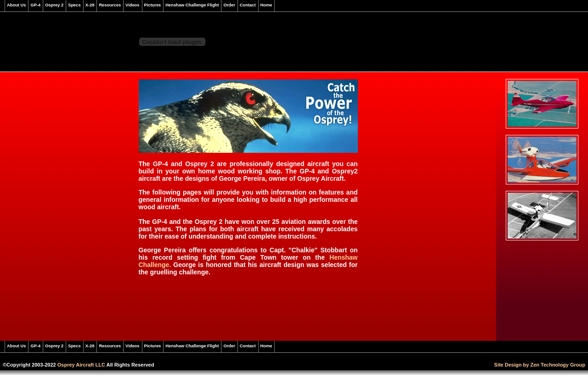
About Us (16, 5)
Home (266, 5)
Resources (110, 5)
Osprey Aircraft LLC (81, 365)
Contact (248, 5)
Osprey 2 (54, 5)
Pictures (153, 5)
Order (229, 5)
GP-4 (35, 5)
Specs (74, 5)
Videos (132, 5)
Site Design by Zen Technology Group (540, 365)
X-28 (90, 5)
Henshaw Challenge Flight (192, 5)
